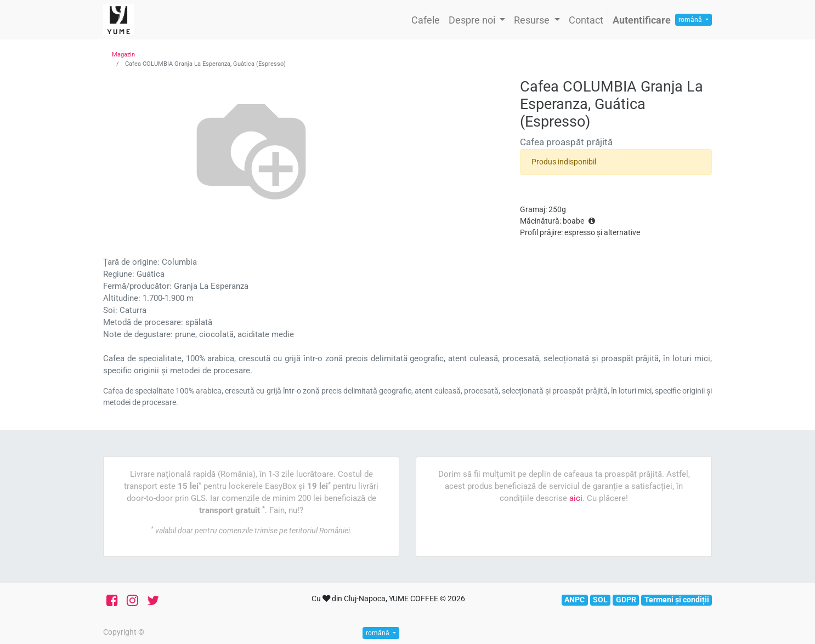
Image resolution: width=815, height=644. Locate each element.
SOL (600, 600)
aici (576, 498)
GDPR (626, 600)
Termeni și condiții (677, 600)
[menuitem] (426, 20)
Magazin (123, 55)
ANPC (575, 600)
